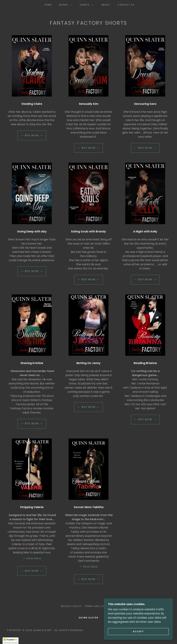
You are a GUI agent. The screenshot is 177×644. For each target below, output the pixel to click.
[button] (65, 5)
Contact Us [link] (126, 5)
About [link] (106, 5)
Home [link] (48, 5)
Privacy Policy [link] (71, 606)
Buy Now (32, 135)
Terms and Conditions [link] (100, 606)
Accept (138, 631)
